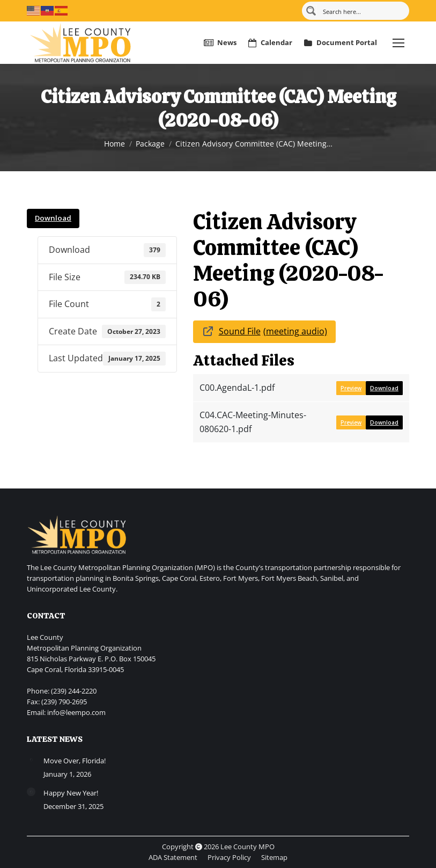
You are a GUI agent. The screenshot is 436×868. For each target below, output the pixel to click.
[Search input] (362, 11)
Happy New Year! (71, 793)
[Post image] (31, 760)
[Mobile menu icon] (398, 43)
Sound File (240, 331)
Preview (351, 388)
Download (53, 218)
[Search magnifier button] (311, 11)
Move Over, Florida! (75, 761)
